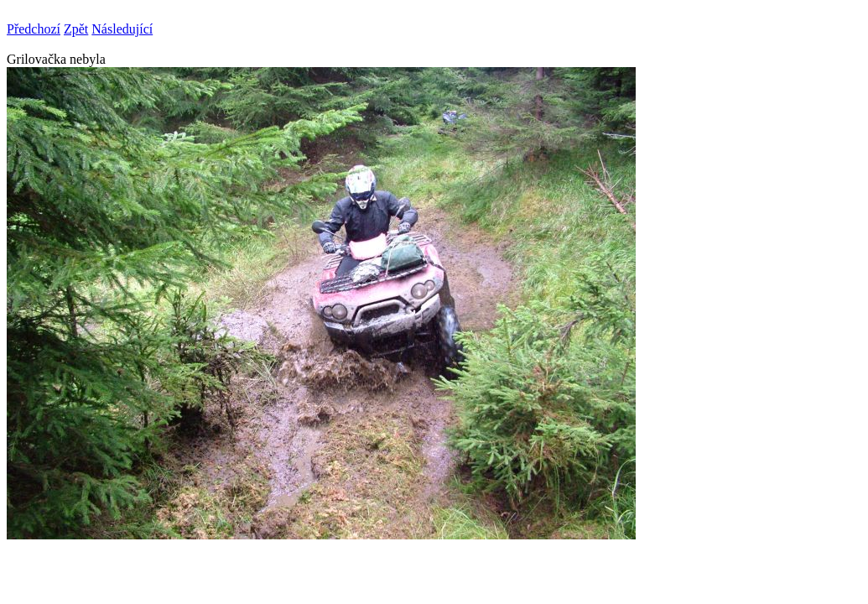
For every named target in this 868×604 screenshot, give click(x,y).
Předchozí (34, 29)
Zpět (76, 29)
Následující (122, 29)
